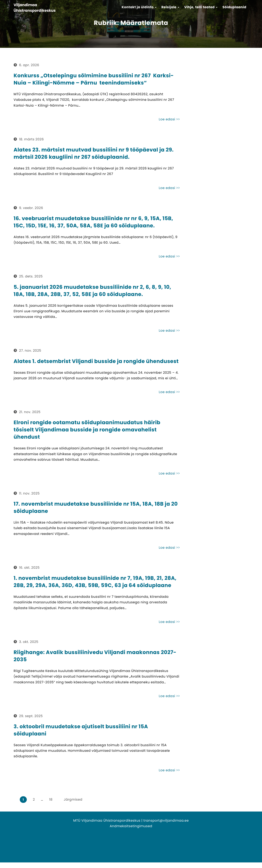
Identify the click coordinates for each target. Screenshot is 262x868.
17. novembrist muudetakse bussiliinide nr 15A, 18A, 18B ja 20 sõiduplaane (96, 507)
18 (51, 799)
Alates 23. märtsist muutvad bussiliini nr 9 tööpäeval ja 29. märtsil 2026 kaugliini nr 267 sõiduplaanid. (94, 153)
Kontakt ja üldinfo (139, 7)
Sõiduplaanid (234, 7)
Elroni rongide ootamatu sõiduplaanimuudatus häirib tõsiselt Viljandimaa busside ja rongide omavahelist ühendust (87, 430)
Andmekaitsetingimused (131, 826)
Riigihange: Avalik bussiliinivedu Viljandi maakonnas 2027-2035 (95, 656)
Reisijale (170, 7)
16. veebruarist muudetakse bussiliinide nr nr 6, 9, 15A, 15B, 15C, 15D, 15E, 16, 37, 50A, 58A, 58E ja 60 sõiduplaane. (93, 222)
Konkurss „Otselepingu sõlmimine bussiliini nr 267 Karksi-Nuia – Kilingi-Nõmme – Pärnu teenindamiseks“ (94, 79)
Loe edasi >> (169, 119)
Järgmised (73, 799)
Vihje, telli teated (201, 7)
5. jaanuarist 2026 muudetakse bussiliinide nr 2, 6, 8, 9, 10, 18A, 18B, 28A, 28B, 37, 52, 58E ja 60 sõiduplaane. (92, 291)
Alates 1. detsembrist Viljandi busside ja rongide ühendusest (96, 361)
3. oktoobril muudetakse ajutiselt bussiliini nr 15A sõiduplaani (81, 730)
